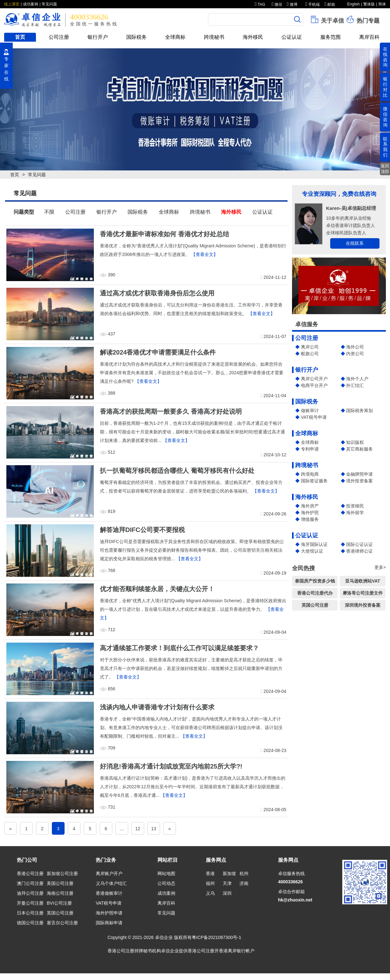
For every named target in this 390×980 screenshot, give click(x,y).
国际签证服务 (314, 481)
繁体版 (369, 4)
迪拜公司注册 (30, 893)
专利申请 (310, 449)
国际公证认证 (359, 544)
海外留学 (355, 513)
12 (138, 829)
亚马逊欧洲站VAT (363, 581)
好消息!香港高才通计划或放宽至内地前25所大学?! (171, 766)
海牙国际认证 (314, 544)
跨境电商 (310, 474)
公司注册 (59, 37)
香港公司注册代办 (315, 593)
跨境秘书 (214, 37)
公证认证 (292, 37)
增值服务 (310, 519)
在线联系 (355, 243)
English (353, 4)
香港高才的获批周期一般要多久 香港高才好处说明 (171, 411)
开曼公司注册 (30, 903)
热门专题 (362, 19)
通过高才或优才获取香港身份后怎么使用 (157, 293)
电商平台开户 (314, 385)
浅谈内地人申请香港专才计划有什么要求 (157, 707)
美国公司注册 (60, 883)
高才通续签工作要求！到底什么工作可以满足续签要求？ (179, 648)
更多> (380, 567)
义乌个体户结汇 (111, 883)
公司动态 (166, 883)
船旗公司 (310, 354)
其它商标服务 (359, 449)
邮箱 (330, 4)
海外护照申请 (109, 913)
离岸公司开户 (314, 379)
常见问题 (49, 4)
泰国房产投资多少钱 (315, 581)
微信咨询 (385, 117)
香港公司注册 (30, 873)
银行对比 (385, 87)
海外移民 (253, 37)
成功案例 (31, 4)
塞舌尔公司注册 (62, 923)
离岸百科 (369, 37)
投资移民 (355, 506)
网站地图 (166, 873)
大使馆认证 (312, 551)
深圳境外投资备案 (363, 605)
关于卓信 (327, 19)
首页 (20, 37)
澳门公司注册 (30, 883)
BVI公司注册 (59, 903)
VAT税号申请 (314, 417)
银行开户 (98, 37)
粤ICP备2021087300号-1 (217, 937)
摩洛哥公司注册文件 (363, 593)
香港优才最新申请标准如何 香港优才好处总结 (164, 234)
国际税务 (136, 37)
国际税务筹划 (359, 411)
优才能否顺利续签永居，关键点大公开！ (157, 589)
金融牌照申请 (359, 474)
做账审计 (310, 411)
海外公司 (355, 347)
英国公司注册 (315, 605)
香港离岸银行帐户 (237, 951)
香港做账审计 (109, 893)
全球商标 (175, 37)
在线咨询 (385, 57)
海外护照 (310, 513)
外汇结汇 (355, 385)
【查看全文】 (205, 254)
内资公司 (355, 354)
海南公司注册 (60, 893)
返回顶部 (385, 169)
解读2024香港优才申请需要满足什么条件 (158, 352)
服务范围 (331, 37)
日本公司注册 (30, 913)
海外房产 (310, 506)
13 (154, 829)
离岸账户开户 (109, 873)
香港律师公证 (359, 551)
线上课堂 (12, 4)
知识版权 (355, 442)
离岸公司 (310, 347)
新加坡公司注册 (62, 873)
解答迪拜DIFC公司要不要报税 (142, 530)
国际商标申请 (109, 923)
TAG (260, 4)
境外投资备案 (359, 481)
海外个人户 (357, 379)
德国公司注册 (30, 923)
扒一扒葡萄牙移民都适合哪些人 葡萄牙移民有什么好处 (177, 471)
